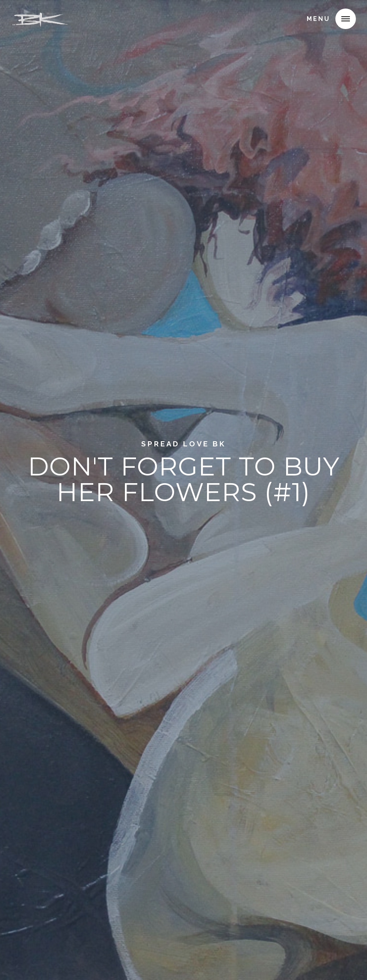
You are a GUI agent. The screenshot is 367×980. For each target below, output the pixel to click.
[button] (346, 19)
